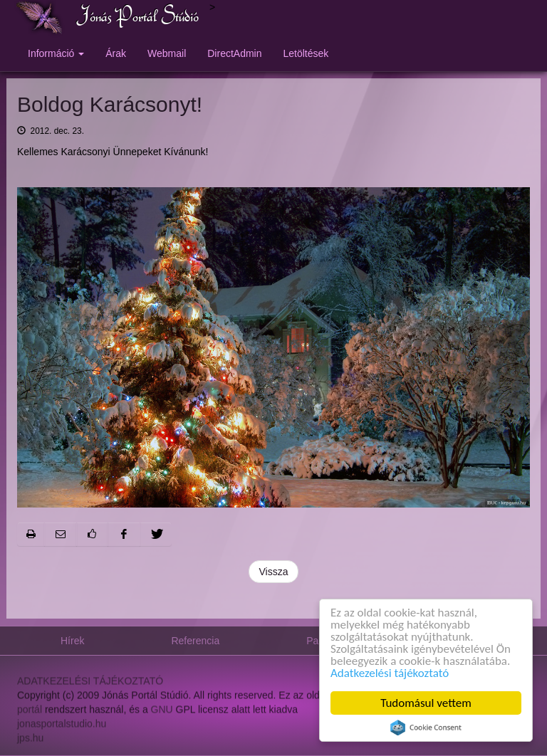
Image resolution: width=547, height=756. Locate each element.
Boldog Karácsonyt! (110, 104)
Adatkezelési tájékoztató (390, 673)
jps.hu (30, 741)
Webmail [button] (167, 53)
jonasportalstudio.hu (62, 727)
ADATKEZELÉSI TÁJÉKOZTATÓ (90, 684)
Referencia (195, 641)
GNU (162, 713)
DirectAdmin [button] (234, 53)
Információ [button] (56, 53)
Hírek (72, 641)
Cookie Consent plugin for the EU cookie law (426, 728)
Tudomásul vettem (427, 703)
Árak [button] (116, 53)
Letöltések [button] (306, 53)
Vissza (274, 572)
